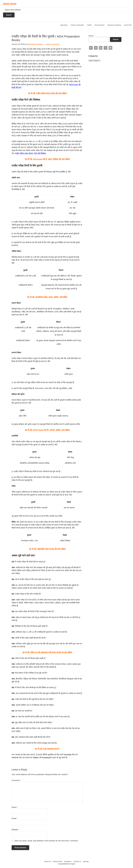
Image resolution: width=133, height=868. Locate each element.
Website (15, 830)
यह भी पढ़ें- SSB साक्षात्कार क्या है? (47, 749)
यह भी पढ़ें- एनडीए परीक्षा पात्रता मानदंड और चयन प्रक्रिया (47, 93)
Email (14, 818)
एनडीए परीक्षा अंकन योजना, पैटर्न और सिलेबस (30, 153)
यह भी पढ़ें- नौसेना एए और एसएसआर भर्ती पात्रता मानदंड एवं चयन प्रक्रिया (47, 652)
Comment (16, 780)
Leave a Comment (53, 44)
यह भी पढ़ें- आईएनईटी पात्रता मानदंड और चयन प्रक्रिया (47, 549)
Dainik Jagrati (10, 4)
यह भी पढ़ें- (47, 159)
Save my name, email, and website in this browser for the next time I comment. (46, 841)
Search (91, 36)
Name (15, 807)
